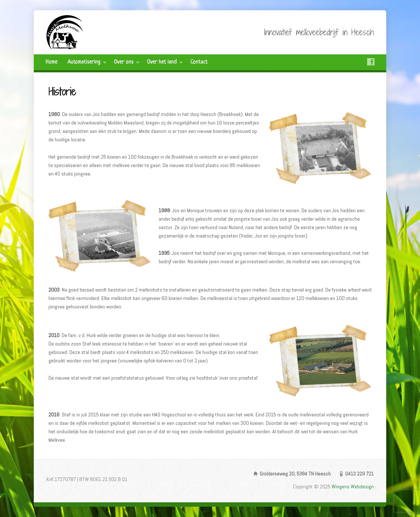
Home (51, 62)
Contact (199, 62)
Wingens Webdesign (353, 487)
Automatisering (84, 62)
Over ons (124, 62)
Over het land (162, 62)
